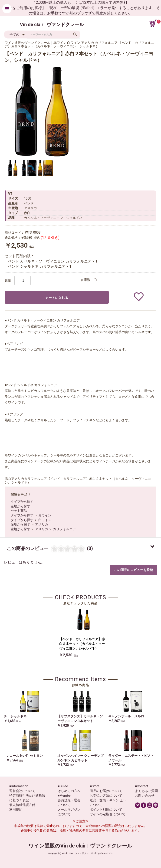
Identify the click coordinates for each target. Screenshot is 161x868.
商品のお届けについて (106, 791)
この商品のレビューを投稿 (134, 570)
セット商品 (19, 511)
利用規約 (16, 809)
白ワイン (45, 520)
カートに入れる (57, 298)
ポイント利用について (106, 809)
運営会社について (22, 791)
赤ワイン (45, 515)
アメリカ (42, 524)
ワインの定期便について (108, 814)
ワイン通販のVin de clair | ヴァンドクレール (80, 846)
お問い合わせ (145, 795)
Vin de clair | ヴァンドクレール (52, 24)
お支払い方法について (106, 795)
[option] (42, 110)
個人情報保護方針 (22, 805)
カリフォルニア (64, 529)
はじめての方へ (69, 791)
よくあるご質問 (146, 791)
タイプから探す (22, 501)
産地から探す (20, 506)
